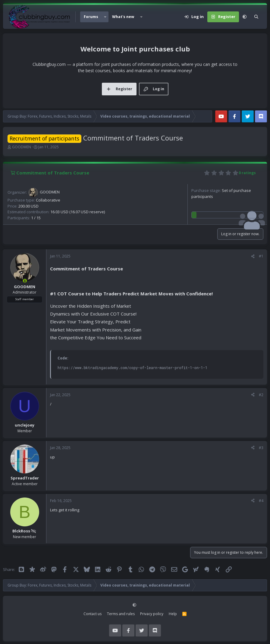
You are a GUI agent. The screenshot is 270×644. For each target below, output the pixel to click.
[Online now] (25, 281)
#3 (261, 448)
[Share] (253, 256)
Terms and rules (121, 614)
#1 (261, 256)
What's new (123, 17)
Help (173, 614)
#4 (261, 501)
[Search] (256, 17)
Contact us (93, 614)
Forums (91, 17)
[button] (105, 17)
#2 (261, 395)
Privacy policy (152, 614)
